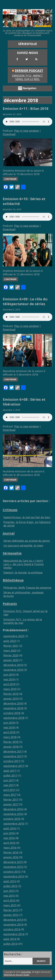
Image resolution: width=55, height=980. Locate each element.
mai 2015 (9, 896)
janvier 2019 (11, 699)
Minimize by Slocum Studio (17, 975)
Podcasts (10, 604)
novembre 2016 (13, 814)
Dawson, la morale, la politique (23, 572)
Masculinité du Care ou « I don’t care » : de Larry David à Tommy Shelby (24, 564)
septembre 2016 (14, 824)
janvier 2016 (11, 857)
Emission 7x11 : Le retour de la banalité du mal (23, 621)
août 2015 (10, 881)
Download (9, 134)
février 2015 (11, 910)
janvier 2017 (11, 804)
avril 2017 (9, 790)
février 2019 (11, 694)
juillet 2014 (10, 944)
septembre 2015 (14, 876)
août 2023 (10, 641)
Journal (9, 533)
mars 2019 (10, 689)
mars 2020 (10, 651)
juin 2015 (9, 891)
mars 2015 (10, 905)
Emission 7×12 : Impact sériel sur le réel (27, 77)
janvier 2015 (11, 915)
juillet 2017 (10, 775)
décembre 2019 (13, 665)
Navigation (27, 88)
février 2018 (11, 742)
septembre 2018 (14, 718)
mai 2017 (9, 785)
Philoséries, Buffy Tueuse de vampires (27, 588)
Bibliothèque (13, 580)
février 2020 (11, 655)
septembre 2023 (14, 636)
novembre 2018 (13, 708)
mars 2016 (10, 848)
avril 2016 (9, 843)
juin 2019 (9, 675)
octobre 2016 (12, 819)
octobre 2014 (12, 929)
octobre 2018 (12, 713)
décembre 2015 (13, 862)
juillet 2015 (10, 886)
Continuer (10, 179)
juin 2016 (9, 833)
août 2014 (10, 939)
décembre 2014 (13, 920)
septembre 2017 (14, 766)
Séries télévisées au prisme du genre (27, 541)
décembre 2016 (13, 809)
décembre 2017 (13, 751)
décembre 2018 (13, 703)
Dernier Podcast (29, 70)
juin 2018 (9, 723)
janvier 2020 (11, 660)
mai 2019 (9, 679)
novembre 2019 (13, 670)
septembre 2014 (14, 934)
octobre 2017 (12, 761)
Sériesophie (12, 553)
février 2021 (11, 646)
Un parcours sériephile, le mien (23, 545)
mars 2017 (10, 795)
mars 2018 (10, 737)
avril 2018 (9, 732)
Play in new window (26, 131)
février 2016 (11, 852)
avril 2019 (9, 684)
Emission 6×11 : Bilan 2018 (26, 108)
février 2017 (11, 800)
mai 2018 (9, 727)
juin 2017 (9, 780)
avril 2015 (9, 900)
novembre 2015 (13, 867)
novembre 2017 (13, 756)
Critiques (10, 510)
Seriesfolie (26, 972)
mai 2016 (9, 838)
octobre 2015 (12, 872)
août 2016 (10, 828)
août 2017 (10, 771)
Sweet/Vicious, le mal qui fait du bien (27, 517)
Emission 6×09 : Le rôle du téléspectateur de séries (25, 301)
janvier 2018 (11, 747)
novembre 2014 (13, 925)
